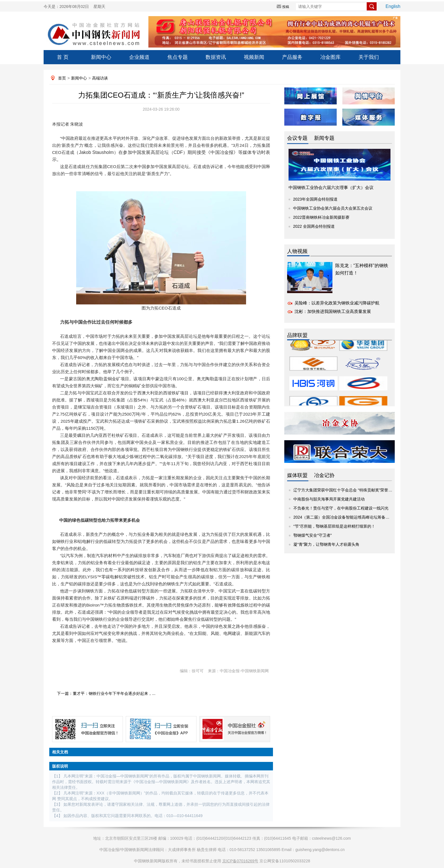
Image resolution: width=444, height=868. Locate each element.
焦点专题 (178, 57)
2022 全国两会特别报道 (314, 226)
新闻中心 (101, 57)
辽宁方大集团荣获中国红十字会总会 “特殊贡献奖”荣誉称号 (345, 490)
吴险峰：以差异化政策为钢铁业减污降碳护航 (337, 303)
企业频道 (139, 57)
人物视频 (297, 251)
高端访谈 (100, 78)
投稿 (286, 7)
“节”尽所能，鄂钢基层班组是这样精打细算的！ (334, 526)
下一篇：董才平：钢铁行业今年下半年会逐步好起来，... (106, 693)
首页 (62, 78)
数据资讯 (216, 57)
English (393, 6)
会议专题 (297, 138)
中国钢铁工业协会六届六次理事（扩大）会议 (331, 187)
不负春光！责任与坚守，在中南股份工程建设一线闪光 (341, 508)
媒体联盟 (297, 475)
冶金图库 (330, 57)
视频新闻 (254, 57)
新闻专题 (324, 138)
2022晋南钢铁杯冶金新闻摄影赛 (321, 217)
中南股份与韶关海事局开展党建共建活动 (329, 499)
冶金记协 (324, 475)
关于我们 (369, 57)
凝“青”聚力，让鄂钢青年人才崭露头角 (326, 544)
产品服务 (292, 57)
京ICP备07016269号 (240, 861)
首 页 (63, 57)
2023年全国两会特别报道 (315, 199)
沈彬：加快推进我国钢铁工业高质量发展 (333, 311)
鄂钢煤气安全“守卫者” (312, 535)
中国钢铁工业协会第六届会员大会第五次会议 (333, 208)
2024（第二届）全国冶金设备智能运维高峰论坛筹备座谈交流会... (351, 517)
